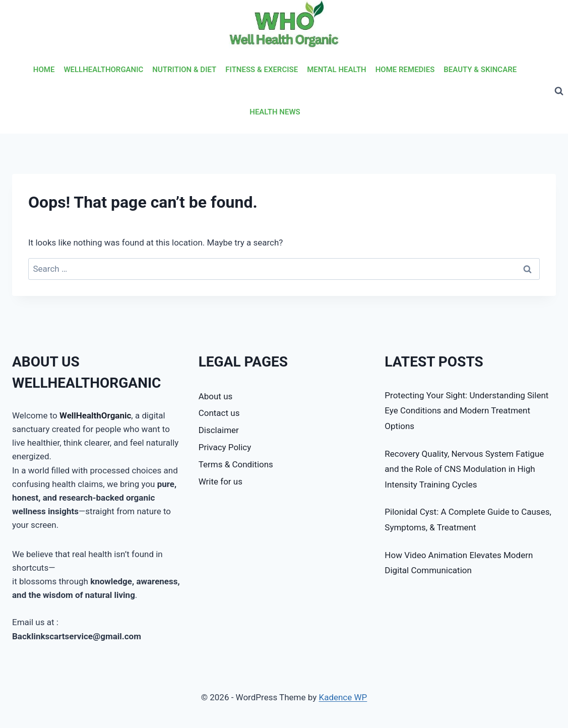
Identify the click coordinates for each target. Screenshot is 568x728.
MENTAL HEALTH (337, 70)
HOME (44, 70)
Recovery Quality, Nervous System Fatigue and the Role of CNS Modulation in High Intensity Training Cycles (464, 469)
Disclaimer (219, 430)
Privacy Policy (225, 447)
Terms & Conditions (236, 464)
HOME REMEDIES (405, 70)
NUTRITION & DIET (184, 70)
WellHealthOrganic (95, 415)
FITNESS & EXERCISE (262, 70)
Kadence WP (343, 697)
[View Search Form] (559, 91)
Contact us (219, 413)
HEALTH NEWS (275, 112)
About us (216, 396)
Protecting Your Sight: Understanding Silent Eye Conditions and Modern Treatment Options (466, 411)
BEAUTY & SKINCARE (480, 70)
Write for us (220, 481)
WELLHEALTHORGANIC (103, 70)
